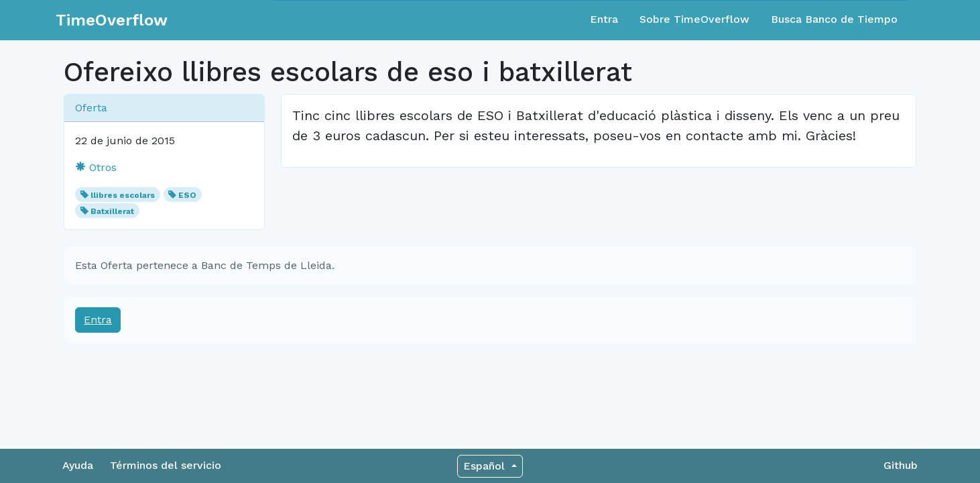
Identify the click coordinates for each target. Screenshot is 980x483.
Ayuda (78, 465)
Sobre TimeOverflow (694, 19)
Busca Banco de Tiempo (834, 19)
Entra (604, 19)
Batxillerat (112, 211)
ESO (187, 195)
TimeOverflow (112, 20)
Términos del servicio (166, 465)
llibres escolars (123, 195)
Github (901, 465)
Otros (96, 167)
